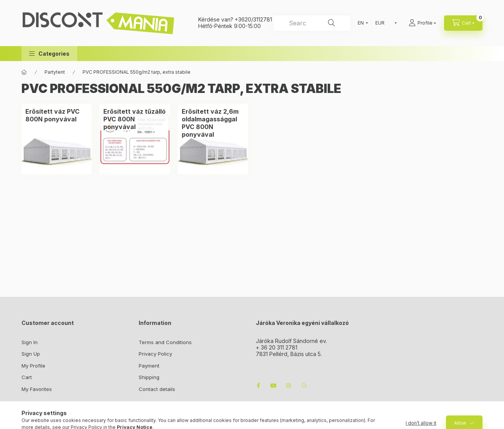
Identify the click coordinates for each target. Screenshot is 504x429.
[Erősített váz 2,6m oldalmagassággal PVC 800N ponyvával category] (213, 123)
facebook (258, 386)
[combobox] (312, 23)
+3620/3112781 (253, 19)
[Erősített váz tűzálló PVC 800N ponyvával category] (135, 119)
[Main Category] (24, 72)
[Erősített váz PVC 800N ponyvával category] (57, 115)
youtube (274, 386)
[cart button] (463, 23)
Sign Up (31, 354)
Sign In (30, 342)
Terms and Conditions (165, 342)
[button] (49, 54)
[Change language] (361, 23)
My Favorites (37, 389)
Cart (27, 377)
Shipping (149, 377)
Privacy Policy (155, 354)
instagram (289, 386)
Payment (149, 366)
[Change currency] (384, 23)
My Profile (33, 366)
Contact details (157, 389)
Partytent (55, 72)
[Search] (332, 23)
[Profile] (422, 23)
